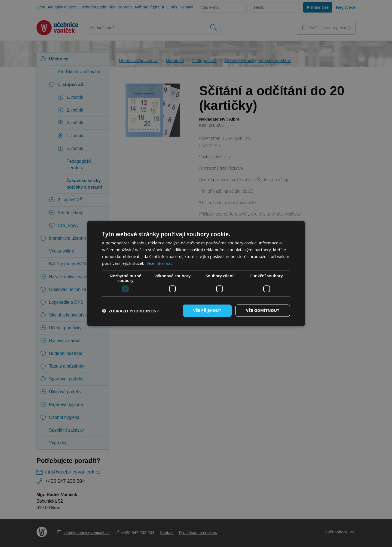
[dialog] (196, 273)
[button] (131, 311)
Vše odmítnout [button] (263, 310)
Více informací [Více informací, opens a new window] (160, 263)
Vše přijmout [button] (207, 310)
